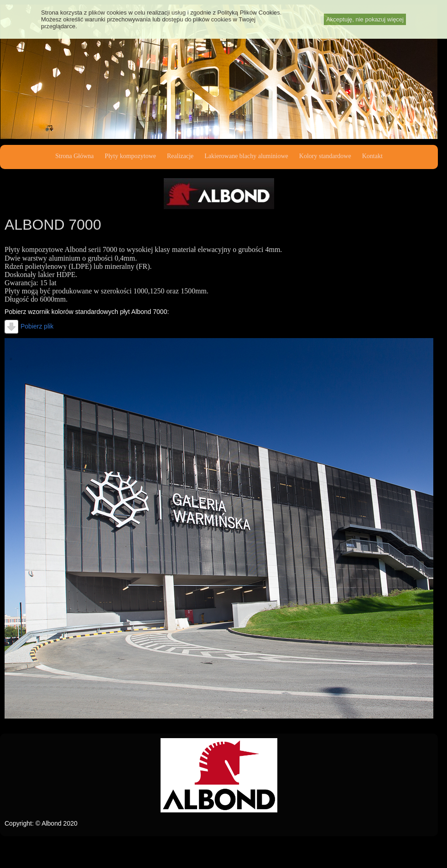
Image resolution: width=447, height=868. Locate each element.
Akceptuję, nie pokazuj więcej (365, 19)
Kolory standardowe (325, 156)
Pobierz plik (29, 326)
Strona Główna (74, 156)
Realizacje (180, 156)
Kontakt (372, 156)
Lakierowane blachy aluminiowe (246, 156)
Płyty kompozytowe (130, 156)
